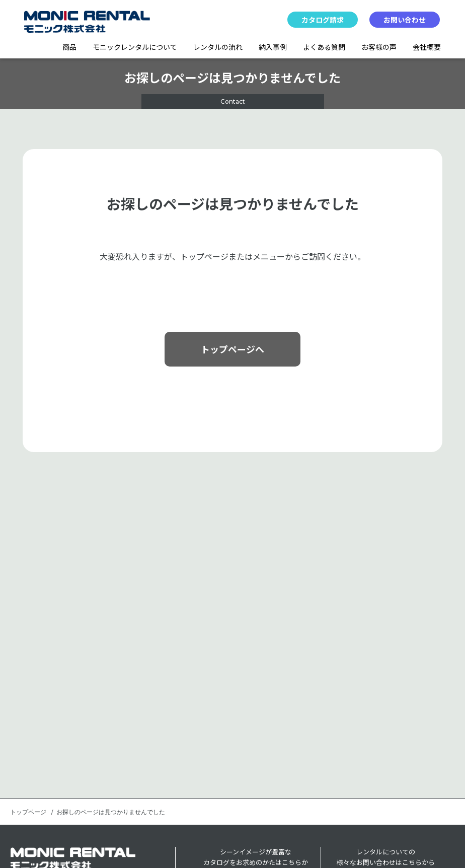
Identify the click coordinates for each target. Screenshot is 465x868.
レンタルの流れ (218, 47)
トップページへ (232, 349)
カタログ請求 (323, 20)
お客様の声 (379, 47)
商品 (69, 47)
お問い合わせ (405, 20)
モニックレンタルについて (135, 47)
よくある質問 (324, 47)
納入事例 (273, 47)
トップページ (28, 812)
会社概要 (427, 47)
